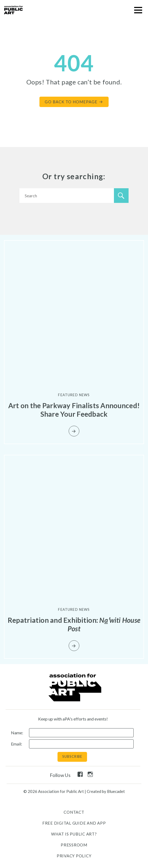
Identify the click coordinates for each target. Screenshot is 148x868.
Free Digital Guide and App (74, 823)
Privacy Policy (74, 856)
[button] (138, 10)
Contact (74, 812)
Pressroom (74, 845)
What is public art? (74, 834)
